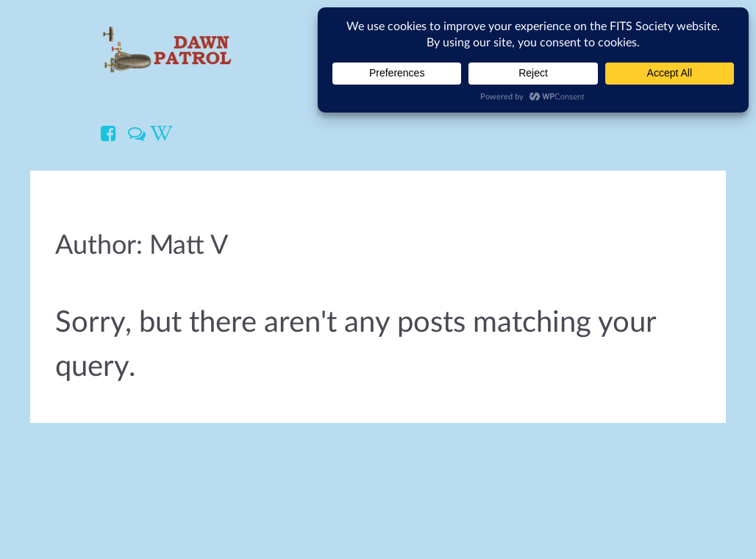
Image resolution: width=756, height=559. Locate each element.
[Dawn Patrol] (167, 49)
